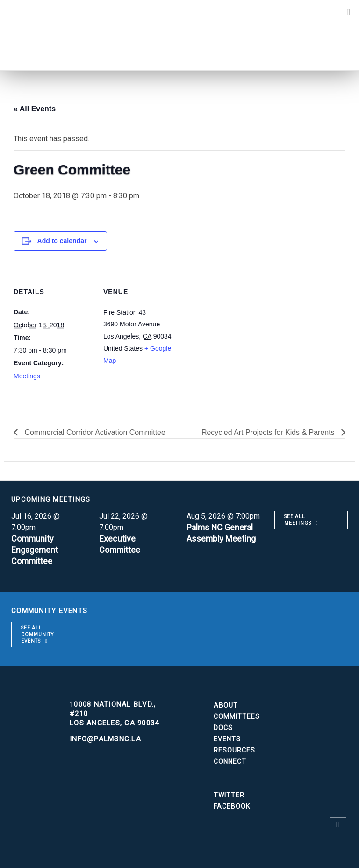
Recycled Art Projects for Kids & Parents (269, 432)
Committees (237, 716)
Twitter (229, 795)
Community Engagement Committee (35, 550)
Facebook (232, 806)
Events (227, 739)
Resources (234, 750)
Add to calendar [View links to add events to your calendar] (62, 241)
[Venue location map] (242, 330)
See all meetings (298, 520)
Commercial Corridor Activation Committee (94, 432)
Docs (223, 728)
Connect (230, 761)
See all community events (37, 634)
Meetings (27, 376)
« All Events (35, 109)
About (226, 705)
